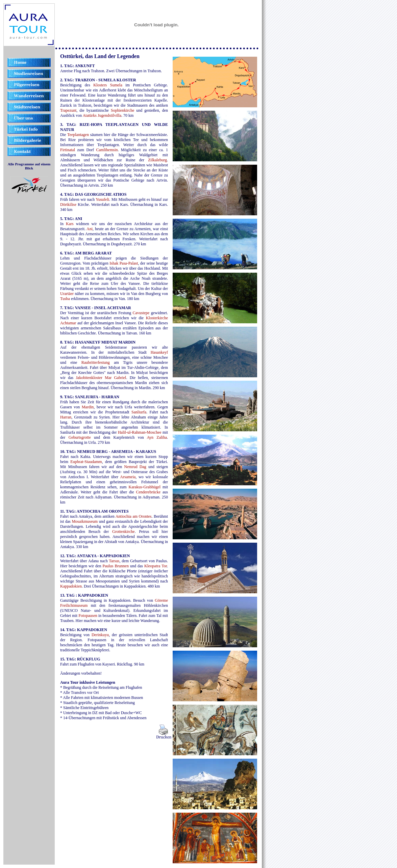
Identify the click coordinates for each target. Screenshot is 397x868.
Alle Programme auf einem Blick (29, 166)
